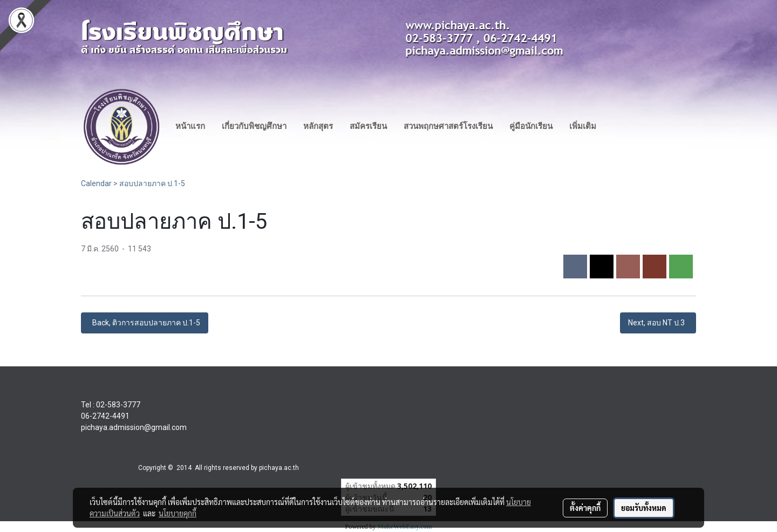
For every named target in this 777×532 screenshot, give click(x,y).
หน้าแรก (190, 126)
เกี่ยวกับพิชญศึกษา (254, 126)
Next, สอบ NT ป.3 (658, 323)
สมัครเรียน (368, 126)
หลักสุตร (318, 126)
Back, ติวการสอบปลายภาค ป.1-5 (145, 323)
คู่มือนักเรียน (531, 126)
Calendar (96, 183)
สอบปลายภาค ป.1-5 (152, 183)
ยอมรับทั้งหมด (644, 508)
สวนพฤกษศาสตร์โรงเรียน (448, 126)
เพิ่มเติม (583, 126)
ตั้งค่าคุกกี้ (585, 508)
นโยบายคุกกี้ (178, 513)
